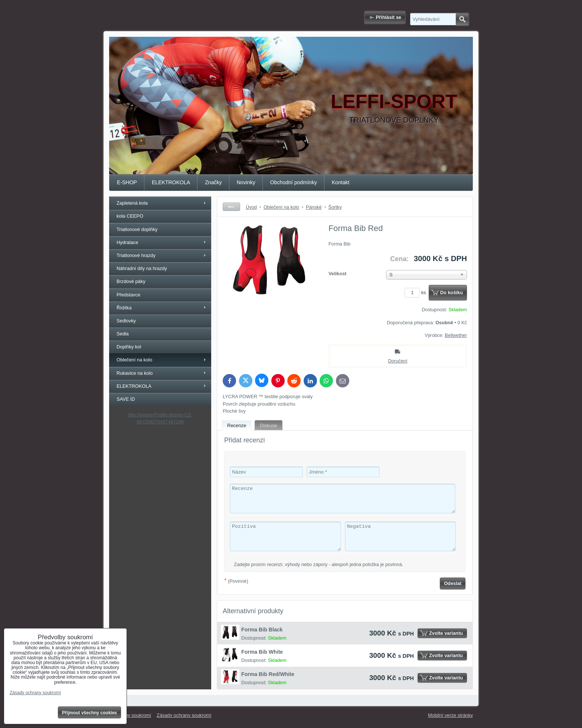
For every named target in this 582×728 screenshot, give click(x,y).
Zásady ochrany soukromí (184, 715)
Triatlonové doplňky (137, 229)
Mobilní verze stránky (450, 715)
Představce (128, 295)
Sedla (123, 334)
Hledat (462, 19)
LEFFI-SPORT (394, 101)
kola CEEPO (130, 216)
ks (416, 292)
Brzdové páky (131, 281)
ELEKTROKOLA (171, 182)
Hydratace (127, 242)
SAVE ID (126, 399)
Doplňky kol (129, 347)
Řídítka (124, 308)
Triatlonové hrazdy (136, 255)
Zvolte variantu (446, 633)
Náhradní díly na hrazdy (142, 268)
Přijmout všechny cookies (89, 713)
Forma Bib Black (262, 630)
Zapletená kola (132, 203)
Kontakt (341, 182)
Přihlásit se (389, 17)
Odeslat (453, 583)
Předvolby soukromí (130, 715)
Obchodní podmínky (294, 182)
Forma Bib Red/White (268, 674)
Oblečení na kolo (134, 360)
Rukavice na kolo (135, 373)
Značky (213, 182)
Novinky (246, 182)
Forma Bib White (262, 652)
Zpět (231, 207)
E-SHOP (127, 182)
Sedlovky (126, 321)
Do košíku (452, 292)
